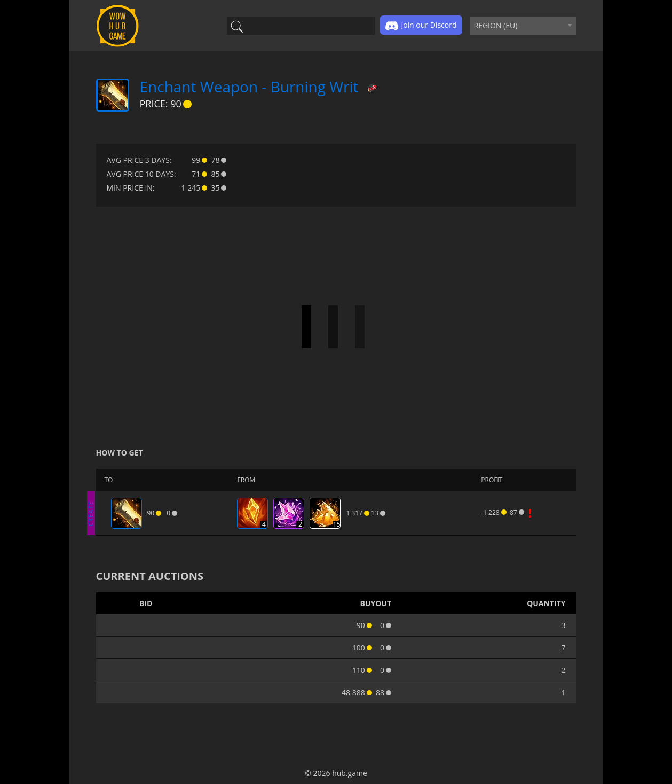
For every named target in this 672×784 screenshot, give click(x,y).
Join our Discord (421, 26)
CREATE (91, 513)
